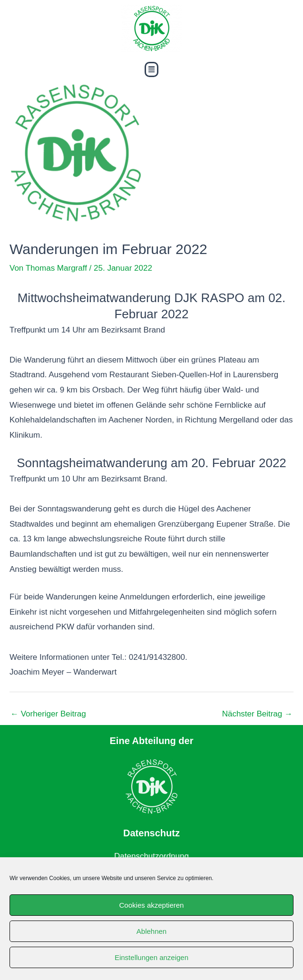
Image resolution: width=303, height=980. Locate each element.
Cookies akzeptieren (152, 905)
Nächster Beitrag (257, 714)
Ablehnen (151, 931)
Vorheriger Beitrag (48, 714)
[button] (151, 69)
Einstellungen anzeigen (151, 957)
